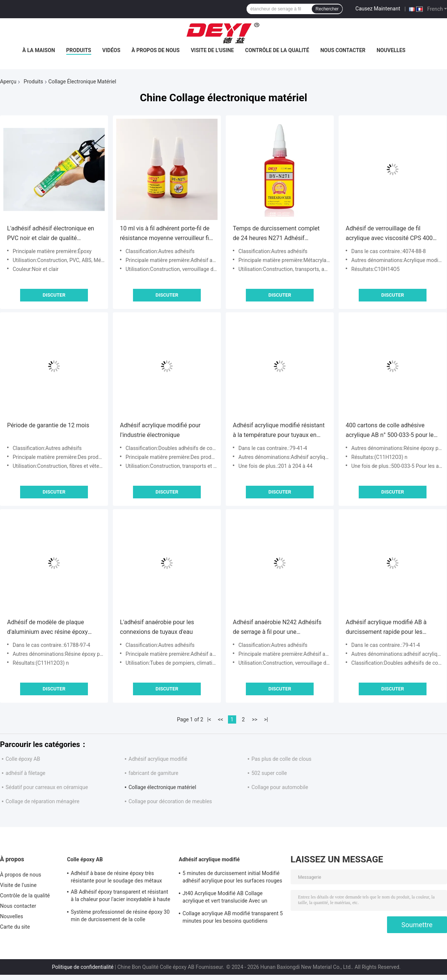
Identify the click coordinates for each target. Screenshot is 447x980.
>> (255, 719)
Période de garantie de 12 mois (48, 425)
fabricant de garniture (153, 773)
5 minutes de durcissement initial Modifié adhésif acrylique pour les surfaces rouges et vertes (232, 878)
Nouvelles (391, 50)
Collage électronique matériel (162, 787)
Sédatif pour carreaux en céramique (47, 787)
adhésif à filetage (26, 773)
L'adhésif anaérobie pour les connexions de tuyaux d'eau (157, 627)
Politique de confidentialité (83, 967)
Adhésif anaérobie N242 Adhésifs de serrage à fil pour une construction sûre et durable (277, 628)
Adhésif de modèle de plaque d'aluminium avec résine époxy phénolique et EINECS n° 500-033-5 (53, 628)
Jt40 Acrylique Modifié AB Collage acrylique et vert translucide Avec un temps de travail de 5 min (225, 898)
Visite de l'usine (212, 50)
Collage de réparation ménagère (42, 801)
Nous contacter (343, 50)
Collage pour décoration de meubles (170, 801)
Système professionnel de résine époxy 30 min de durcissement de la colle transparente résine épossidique (120, 917)
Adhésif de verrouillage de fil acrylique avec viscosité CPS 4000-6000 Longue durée (392, 234)
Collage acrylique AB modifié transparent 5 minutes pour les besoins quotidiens (233, 917)
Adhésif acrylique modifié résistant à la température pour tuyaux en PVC (279, 431)
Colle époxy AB (23, 759)
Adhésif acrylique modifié (158, 759)
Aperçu (8, 82)
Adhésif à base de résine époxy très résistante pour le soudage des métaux (116, 877)
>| (266, 719)
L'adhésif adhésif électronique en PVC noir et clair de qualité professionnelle (51, 234)
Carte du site (15, 927)
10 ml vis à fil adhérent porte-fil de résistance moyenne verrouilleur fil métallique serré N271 (165, 234)
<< (221, 719)
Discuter (54, 295)
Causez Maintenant (378, 9)
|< (209, 719)
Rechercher (327, 9)
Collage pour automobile (280, 787)
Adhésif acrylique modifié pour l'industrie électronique (160, 430)
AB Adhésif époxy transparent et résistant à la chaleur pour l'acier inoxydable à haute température (121, 897)
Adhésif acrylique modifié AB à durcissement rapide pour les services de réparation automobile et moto (391, 628)
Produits (79, 50)
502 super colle (269, 773)
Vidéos (112, 50)
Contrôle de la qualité (277, 50)
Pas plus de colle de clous (281, 759)
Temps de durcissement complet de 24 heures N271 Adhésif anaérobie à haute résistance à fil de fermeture (276, 234)
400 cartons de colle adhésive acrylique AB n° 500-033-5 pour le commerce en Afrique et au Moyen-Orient (392, 431)
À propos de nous (156, 50)
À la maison (39, 50)
